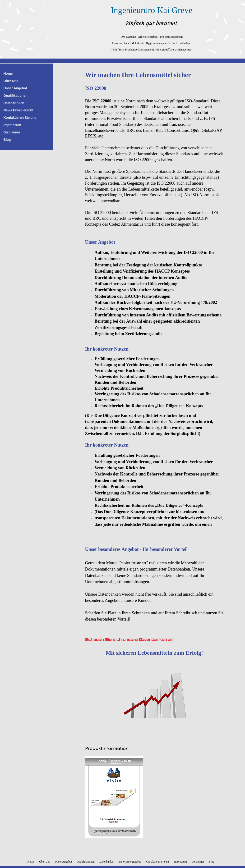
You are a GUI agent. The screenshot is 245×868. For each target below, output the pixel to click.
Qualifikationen (16, 96)
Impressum (12, 125)
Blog (7, 140)
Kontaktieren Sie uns (20, 118)
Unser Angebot (15, 88)
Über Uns (11, 81)
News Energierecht (18, 110)
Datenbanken (14, 103)
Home (8, 73)
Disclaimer (12, 132)
